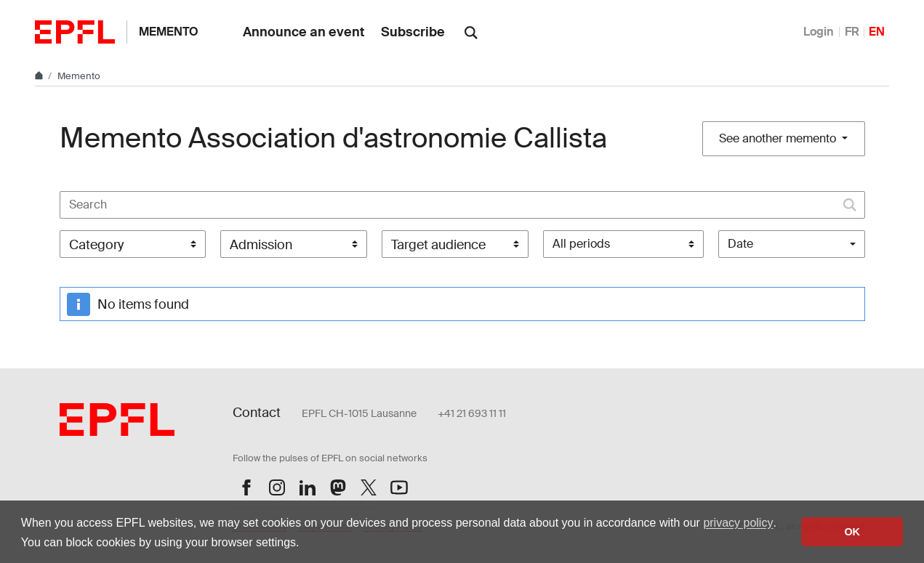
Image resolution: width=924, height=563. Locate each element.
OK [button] (852, 532)
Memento (169, 32)
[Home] (40, 76)
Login (819, 32)
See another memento (779, 138)
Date (740, 244)
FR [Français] (852, 32)
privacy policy (738, 523)
